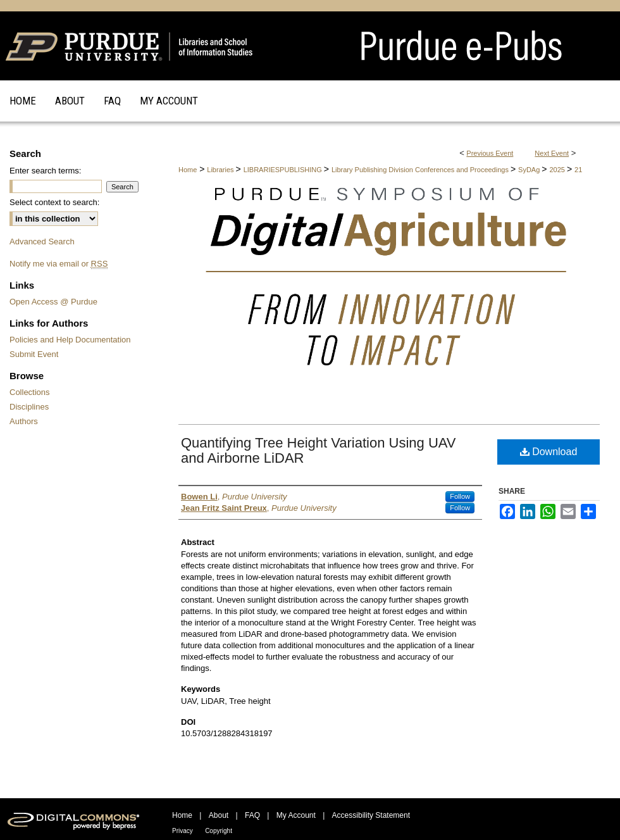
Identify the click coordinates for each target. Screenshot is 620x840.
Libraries (221, 170)
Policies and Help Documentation (70, 340)
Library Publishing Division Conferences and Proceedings (421, 170)
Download (549, 452)
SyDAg (530, 170)
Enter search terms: (45, 171)
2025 (558, 170)
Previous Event (490, 153)
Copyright (219, 831)
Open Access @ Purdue (53, 302)
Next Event (552, 153)
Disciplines (29, 407)
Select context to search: (54, 202)
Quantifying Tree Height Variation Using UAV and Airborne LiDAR (319, 450)
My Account (296, 815)
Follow (460, 496)
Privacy (183, 831)
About (219, 815)
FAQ (252, 815)
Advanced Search (42, 241)
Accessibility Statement (371, 815)
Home (188, 170)
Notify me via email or (59, 264)
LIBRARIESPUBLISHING (284, 170)
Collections (30, 392)
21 (578, 170)
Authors (24, 421)
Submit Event (34, 354)
